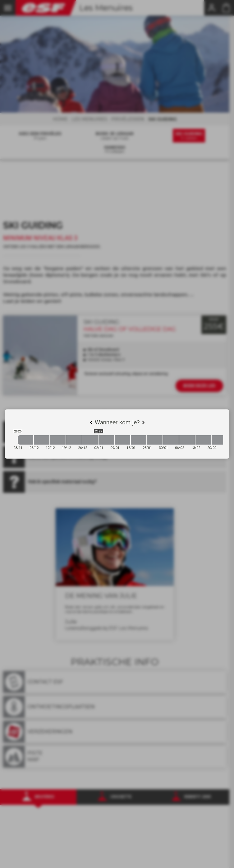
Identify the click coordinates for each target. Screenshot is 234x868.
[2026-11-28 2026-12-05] (25, 440)
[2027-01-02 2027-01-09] (106, 440)
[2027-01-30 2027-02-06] (171, 440)
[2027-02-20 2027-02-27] (219, 440)
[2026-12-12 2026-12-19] (58, 440)
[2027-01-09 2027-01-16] (122, 440)
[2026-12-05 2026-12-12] (42, 440)
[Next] (143, 422)
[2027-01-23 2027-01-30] (155, 440)
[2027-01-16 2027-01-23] (139, 440)
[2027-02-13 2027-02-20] (203, 440)
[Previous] (91, 422)
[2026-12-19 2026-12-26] (74, 440)
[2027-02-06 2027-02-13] (187, 440)
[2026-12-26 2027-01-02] (90, 440)
